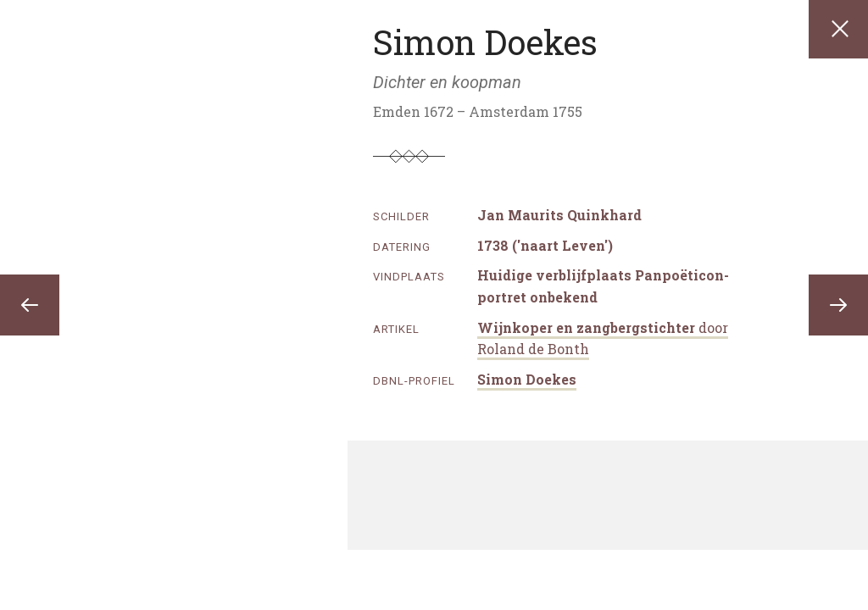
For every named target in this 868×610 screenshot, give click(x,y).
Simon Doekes (527, 379)
